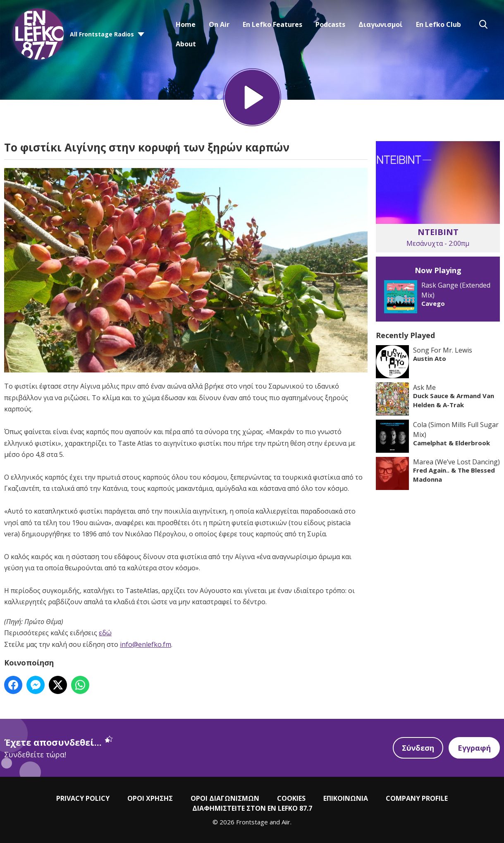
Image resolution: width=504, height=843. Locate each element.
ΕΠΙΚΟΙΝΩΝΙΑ (346, 798)
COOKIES (291, 798)
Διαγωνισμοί (381, 24)
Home (186, 24)
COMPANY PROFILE (417, 798)
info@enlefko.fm (146, 644)
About (186, 44)
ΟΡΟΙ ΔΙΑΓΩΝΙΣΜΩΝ (225, 798)
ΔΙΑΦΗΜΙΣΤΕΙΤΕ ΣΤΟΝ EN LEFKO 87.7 (252, 808)
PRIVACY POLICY (83, 798)
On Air (219, 24)
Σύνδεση (418, 748)
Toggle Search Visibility (483, 24)
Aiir (286, 822)
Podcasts (330, 24)
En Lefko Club (438, 24)
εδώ (105, 633)
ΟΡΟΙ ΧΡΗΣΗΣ (150, 798)
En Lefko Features (272, 24)
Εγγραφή (474, 748)
